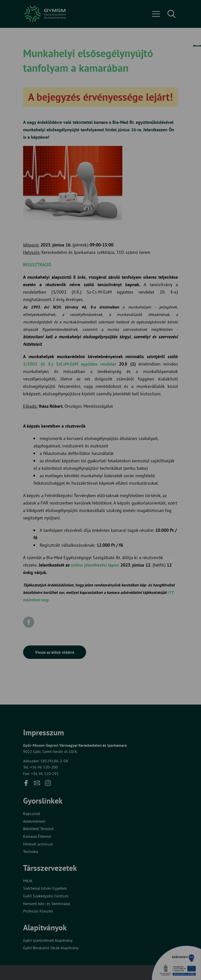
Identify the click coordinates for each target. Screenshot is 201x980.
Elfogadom (47, 506)
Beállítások (87, 506)
